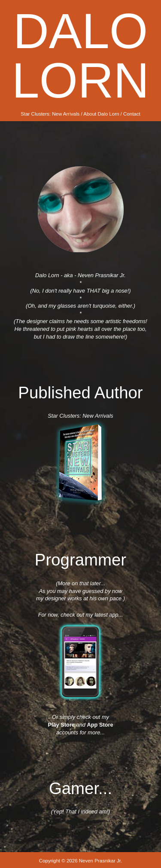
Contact (132, 114)
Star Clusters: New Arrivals (50, 114)
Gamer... (80, 788)
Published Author (80, 393)
